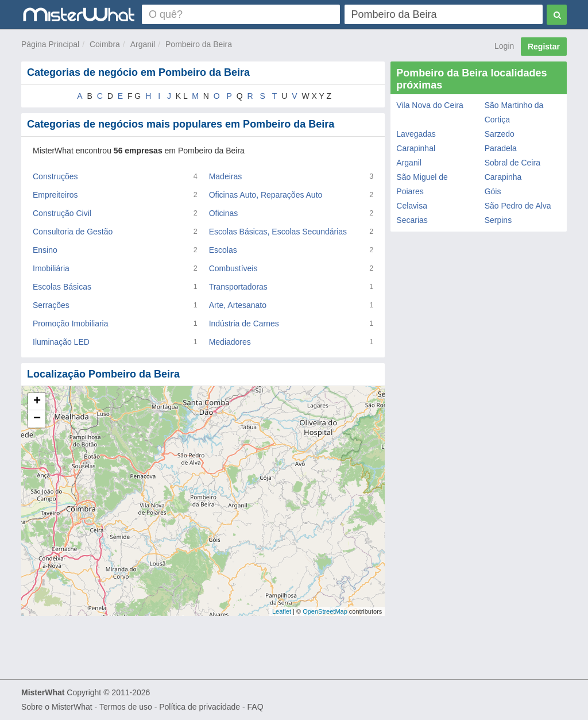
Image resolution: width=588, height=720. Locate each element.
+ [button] (37, 402)
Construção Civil (62, 213)
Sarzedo (500, 134)
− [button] (37, 419)
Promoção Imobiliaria (71, 324)
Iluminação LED (61, 342)
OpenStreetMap (325, 611)
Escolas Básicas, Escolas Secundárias (278, 232)
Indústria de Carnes (244, 324)
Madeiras (226, 176)
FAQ (256, 707)
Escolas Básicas (62, 287)
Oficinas (224, 213)
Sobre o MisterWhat (57, 707)
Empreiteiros (55, 195)
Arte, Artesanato (238, 305)
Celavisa (412, 206)
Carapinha (503, 177)
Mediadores (230, 342)
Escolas (223, 250)
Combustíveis (233, 268)
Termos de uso (126, 707)
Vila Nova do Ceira (430, 105)
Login (504, 46)
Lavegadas (416, 134)
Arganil (143, 44)
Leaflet (282, 611)
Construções (55, 176)
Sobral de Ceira (512, 163)
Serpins (498, 220)
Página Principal (50, 44)
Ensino (45, 250)
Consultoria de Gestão (73, 232)
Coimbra (105, 44)
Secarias (412, 220)
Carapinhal (416, 148)
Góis (493, 191)
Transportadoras (238, 287)
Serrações (51, 305)
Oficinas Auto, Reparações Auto (266, 195)
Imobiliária (51, 268)
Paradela (501, 148)
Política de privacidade (200, 707)
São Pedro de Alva (518, 206)
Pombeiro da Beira (199, 44)
